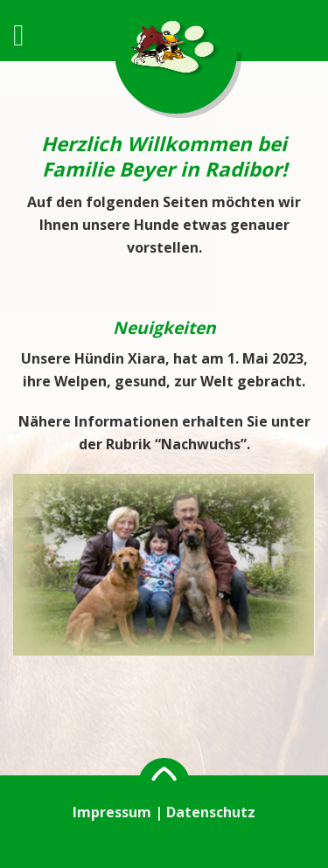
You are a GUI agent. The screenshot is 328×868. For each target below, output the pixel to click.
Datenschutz (211, 812)
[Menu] (28, 35)
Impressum (112, 812)
